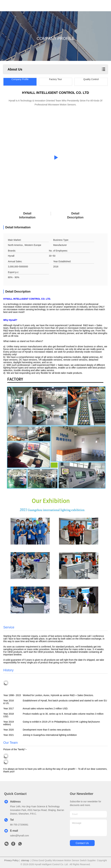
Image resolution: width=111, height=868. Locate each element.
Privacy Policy (11, 860)
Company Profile (20, 79)
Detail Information (27, 215)
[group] (55, 158)
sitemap (25, 860)
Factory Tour (55, 79)
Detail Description (75, 215)
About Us (15, 69)
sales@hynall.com (19, 836)
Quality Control (91, 79)
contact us (82, 843)
